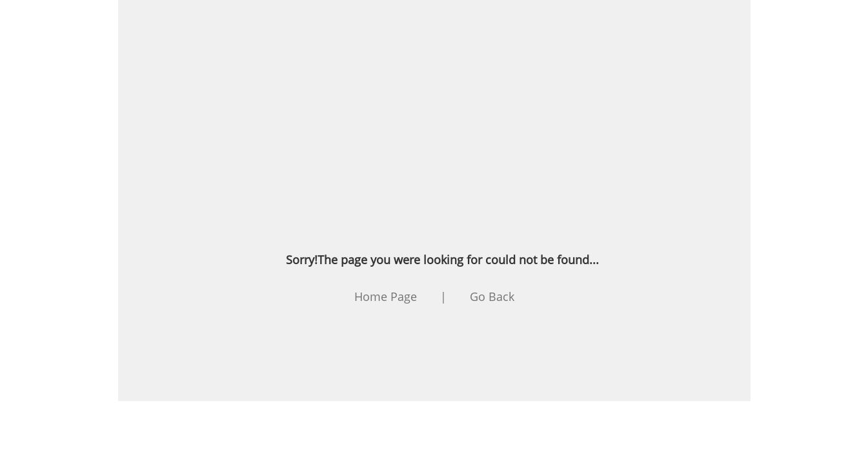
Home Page (386, 296)
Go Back (492, 296)
